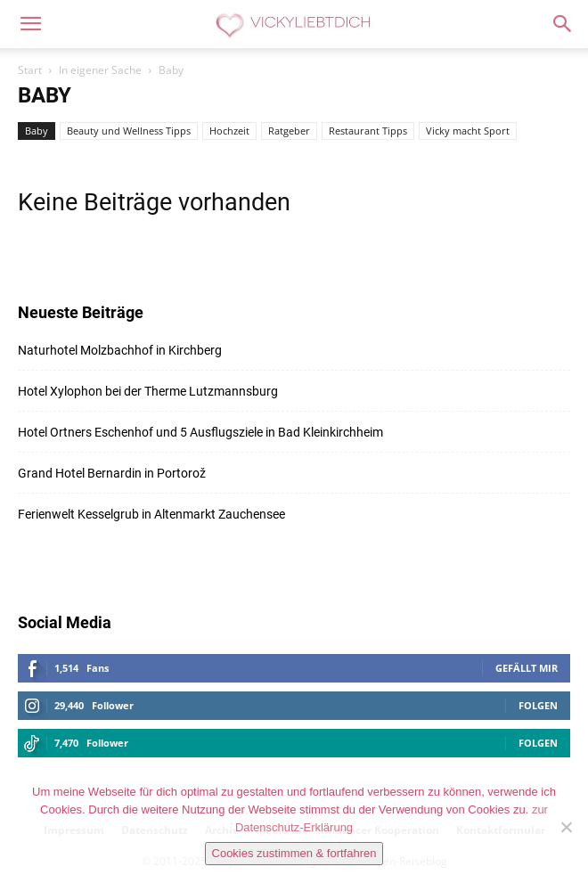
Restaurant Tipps (368, 131)
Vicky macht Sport (468, 131)
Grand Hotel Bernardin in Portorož (112, 473)
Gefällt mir (527, 668)
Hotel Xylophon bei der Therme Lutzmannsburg (148, 391)
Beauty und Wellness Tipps (129, 131)
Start (30, 70)
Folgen (538, 705)
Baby (37, 131)
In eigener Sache (100, 70)
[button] (30, 24)
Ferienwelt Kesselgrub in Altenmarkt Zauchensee (151, 514)
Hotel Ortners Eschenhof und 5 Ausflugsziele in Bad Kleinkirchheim (200, 432)
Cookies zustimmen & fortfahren (294, 853)
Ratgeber (289, 131)
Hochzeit (229, 131)
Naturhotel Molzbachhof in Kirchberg (120, 350)
